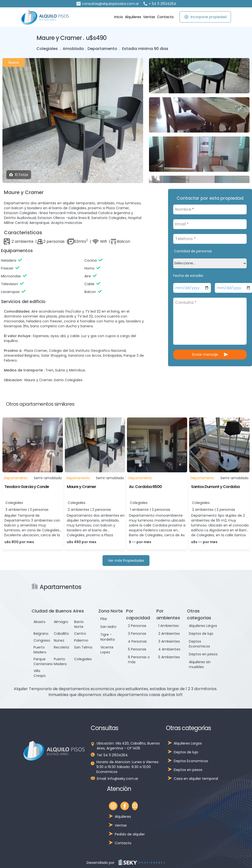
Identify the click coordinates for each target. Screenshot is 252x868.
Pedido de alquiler (130, 834)
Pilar (104, 619)
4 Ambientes (169, 649)
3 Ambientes (169, 641)
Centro (80, 634)
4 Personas (137, 641)
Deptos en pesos (203, 654)
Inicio (119, 17)
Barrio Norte (79, 624)
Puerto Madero (40, 650)
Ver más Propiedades (126, 561)
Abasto (40, 622)
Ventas (149, 17)
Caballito (61, 634)
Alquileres (133, 17)
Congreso (42, 640)
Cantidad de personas (193, 251)
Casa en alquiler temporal (196, 779)
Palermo (81, 640)
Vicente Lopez (107, 650)
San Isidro (108, 627)
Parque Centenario (43, 661)
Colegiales (83, 659)
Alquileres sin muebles (200, 664)
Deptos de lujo (201, 634)
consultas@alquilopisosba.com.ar (108, 4)
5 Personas (137, 649)
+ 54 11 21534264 (160, 4)
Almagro (61, 622)
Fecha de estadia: (188, 276)
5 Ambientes (169, 657)
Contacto (165, 17)
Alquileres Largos (203, 626)
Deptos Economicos (199, 644)
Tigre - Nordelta (108, 637)
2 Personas (137, 626)
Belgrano (41, 634)
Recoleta (61, 647)
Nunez (59, 640)
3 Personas (137, 634)
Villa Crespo (40, 673)
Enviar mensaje (210, 355)
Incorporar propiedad (205, 17)
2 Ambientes (169, 634)
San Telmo (83, 647)
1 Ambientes (169, 626)
